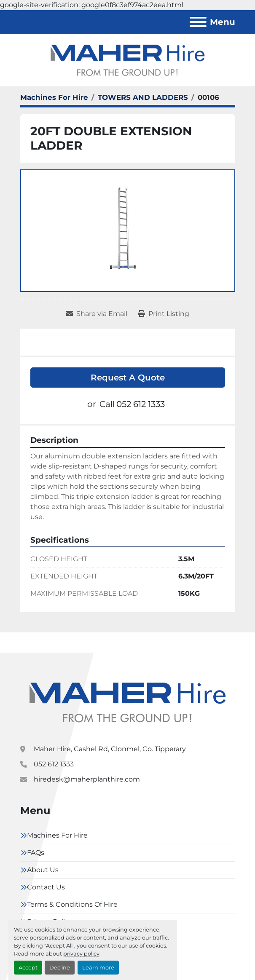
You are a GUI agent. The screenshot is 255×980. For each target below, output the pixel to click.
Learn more (98, 968)
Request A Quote (128, 378)
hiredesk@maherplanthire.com (87, 779)
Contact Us (46, 887)
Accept (28, 968)
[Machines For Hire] (54, 97)
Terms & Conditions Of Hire (72, 904)
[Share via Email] (97, 314)
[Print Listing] (164, 314)
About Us (43, 870)
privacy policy (81, 954)
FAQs (36, 853)
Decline (60, 968)
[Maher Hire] (128, 702)
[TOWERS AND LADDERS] (143, 97)
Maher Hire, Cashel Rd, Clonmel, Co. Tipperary (110, 749)
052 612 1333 (141, 404)
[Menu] (198, 22)
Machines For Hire (57, 835)
